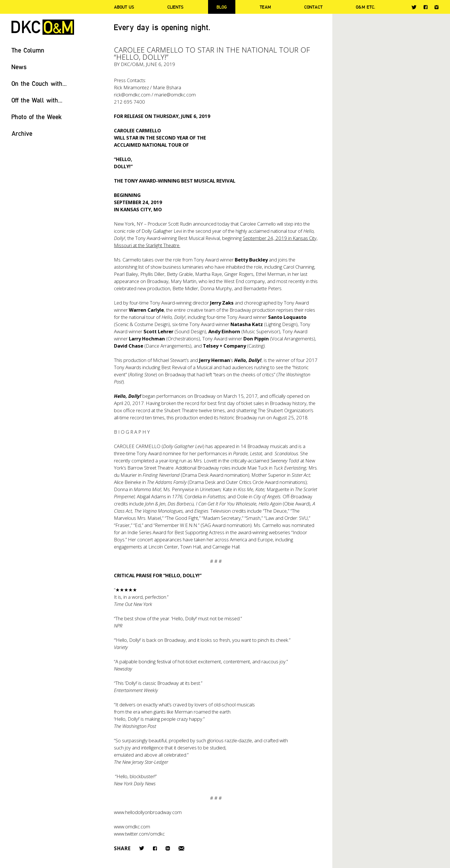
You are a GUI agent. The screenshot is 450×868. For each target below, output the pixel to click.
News (19, 67)
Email (181, 848)
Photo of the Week (37, 117)
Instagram (437, 7)
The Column (28, 50)
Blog (222, 7)
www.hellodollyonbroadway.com (148, 812)
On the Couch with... (39, 83)
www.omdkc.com (132, 827)
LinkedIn (168, 848)
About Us (124, 7)
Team (265, 7)
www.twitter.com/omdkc (139, 834)
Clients (175, 7)
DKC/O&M (43, 27)
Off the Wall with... (37, 100)
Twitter (414, 7)
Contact (313, 7)
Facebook (425, 7)
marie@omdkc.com (175, 95)
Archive (22, 133)
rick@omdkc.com (132, 95)
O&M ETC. (366, 7)
